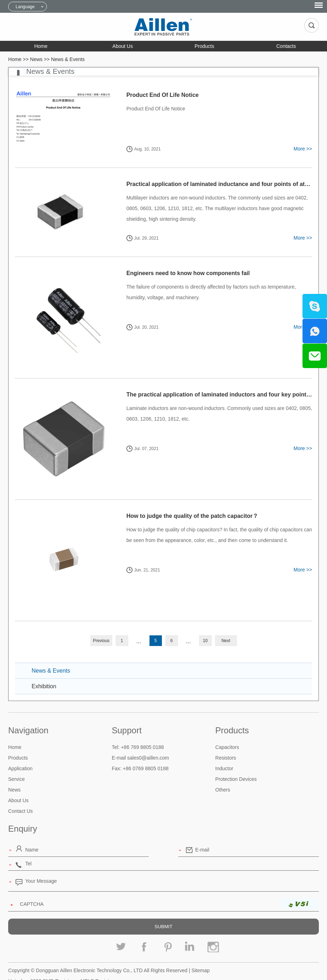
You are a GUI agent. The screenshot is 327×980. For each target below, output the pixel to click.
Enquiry (23, 809)
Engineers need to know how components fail (182, 273)
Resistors (225, 739)
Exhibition (44, 667)
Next (226, 622)
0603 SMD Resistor (52, 962)
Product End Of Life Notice (156, 95)
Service (17, 760)
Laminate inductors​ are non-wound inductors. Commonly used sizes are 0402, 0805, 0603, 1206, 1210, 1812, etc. (213, 407)
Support (127, 711)
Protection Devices (236, 760)
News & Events (68, 59)
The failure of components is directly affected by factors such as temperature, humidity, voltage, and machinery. (215, 292)
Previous (101, 622)
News (36, 59)
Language (25, 7)
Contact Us (20, 792)
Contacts (286, 46)
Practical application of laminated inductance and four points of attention (219, 184)
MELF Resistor (97, 962)
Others (223, 771)
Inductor (224, 749)
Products (204, 46)
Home (41, 46)
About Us (123, 46)
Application (20, 749)
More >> (303, 149)
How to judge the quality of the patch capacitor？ (186, 503)
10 (205, 622)
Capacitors (227, 728)
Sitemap (200, 951)
